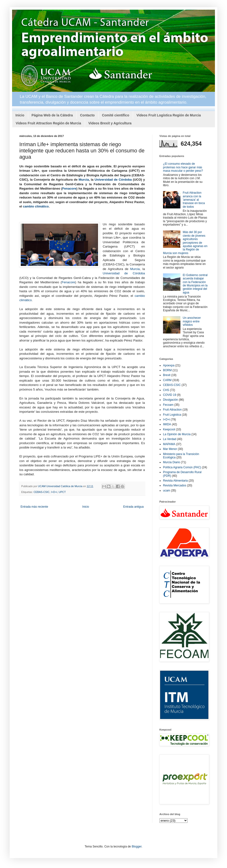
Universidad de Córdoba (113, 180)
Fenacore (69, 189)
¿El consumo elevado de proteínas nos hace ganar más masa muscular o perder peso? (183, 167)
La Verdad (170, 439)
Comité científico (116, 115)
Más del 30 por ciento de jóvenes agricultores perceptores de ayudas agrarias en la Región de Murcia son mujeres (185, 242)
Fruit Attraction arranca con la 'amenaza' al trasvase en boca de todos (194, 200)
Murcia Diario (172, 462)
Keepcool (169, 429)
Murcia (84, 180)
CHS (166, 390)
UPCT (62, 492)
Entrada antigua (133, 507)
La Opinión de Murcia (177, 434)
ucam (167, 491)
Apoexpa (169, 365)
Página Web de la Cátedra (52, 115)
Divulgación (170, 400)
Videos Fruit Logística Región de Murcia (169, 115)
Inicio (20, 115)
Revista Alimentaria (175, 481)
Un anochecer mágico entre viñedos (192, 321)
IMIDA (167, 424)
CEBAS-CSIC (42, 492)
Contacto (87, 115)
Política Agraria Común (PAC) (182, 467)
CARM (167, 380)
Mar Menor (170, 449)
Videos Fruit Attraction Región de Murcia (48, 123)
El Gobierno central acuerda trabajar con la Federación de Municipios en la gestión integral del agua (195, 284)
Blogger (137, 847)
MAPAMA (169, 444)
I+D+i (54, 492)
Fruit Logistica (172, 415)
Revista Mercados (175, 485)
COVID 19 (170, 395)
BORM (167, 370)
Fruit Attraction (172, 410)
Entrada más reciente (34, 507)
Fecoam (168, 405)
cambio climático (36, 206)
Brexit (167, 375)
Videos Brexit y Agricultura (110, 123)
